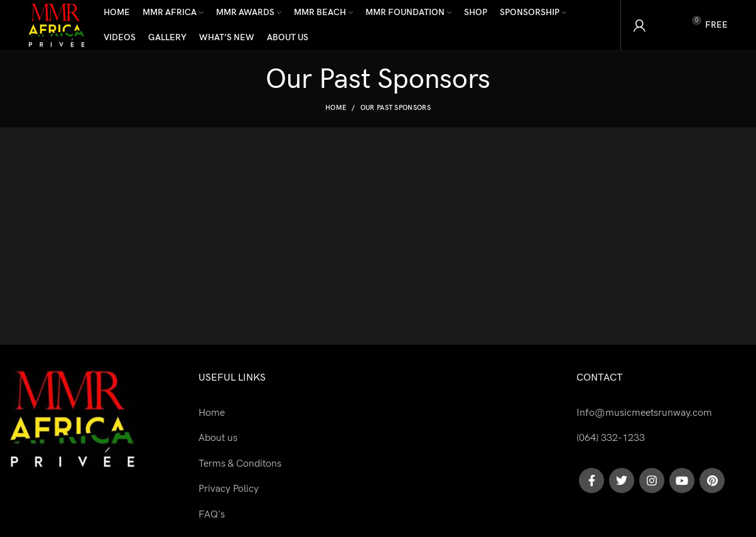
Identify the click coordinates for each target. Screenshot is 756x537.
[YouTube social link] (682, 480)
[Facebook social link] (591, 480)
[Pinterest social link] (712, 480)
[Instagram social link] (652, 480)
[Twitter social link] (622, 480)
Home (336, 108)
